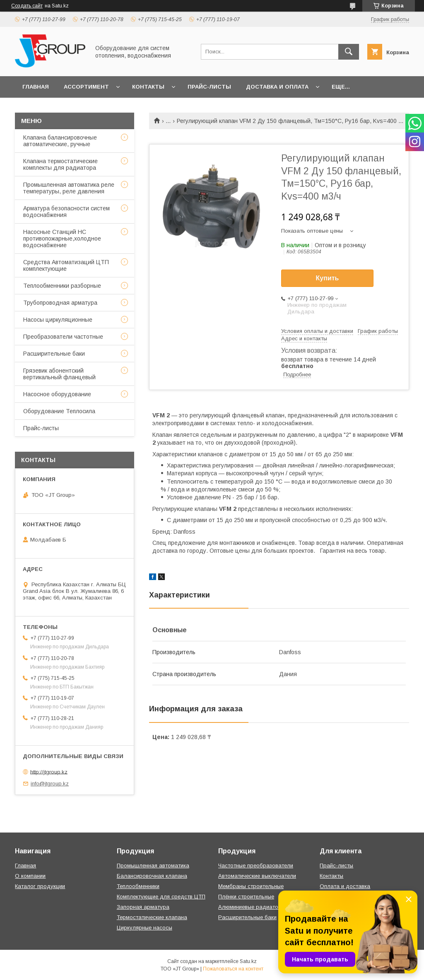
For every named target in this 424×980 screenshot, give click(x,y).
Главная (36, 87)
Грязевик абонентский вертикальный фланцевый (59, 374)
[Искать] (349, 52)
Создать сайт (27, 6)
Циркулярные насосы (145, 928)
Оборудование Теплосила (59, 411)
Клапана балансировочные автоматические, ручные (60, 141)
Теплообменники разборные (62, 286)
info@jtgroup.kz (50, 784)
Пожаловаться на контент (233, 969)
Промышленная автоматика (153, 866)
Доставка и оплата (277, 87)
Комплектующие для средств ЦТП (161, 897)
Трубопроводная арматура (60, 303)
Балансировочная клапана (152, 876)
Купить (328, 278)
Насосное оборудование (57, 394)
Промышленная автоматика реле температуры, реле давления (69, 188)
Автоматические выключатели (257, 876)
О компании (30, 876)
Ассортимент (86, 87)
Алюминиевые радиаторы (252, 907)
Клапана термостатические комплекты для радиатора (60, 164)
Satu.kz (248, 961)
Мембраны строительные (251, 886)
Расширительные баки (54, 354)
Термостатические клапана (152, 917)
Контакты (148, 87)
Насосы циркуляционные (58, 320)
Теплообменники (138, 886)
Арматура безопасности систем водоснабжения (66, 212)
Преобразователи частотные (63, 337)
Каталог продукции (40, 886)
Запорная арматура (143, 907)
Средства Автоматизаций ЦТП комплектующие (66, 265)
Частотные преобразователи (256, 866)
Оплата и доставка (345, 886)
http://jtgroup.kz (49, 772)
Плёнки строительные (246, 897)
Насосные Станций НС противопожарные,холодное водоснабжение (62, 238)
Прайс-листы (209, 87)
